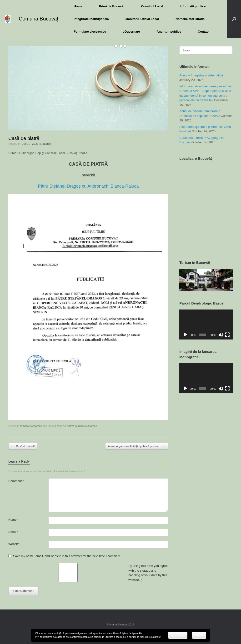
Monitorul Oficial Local (142, 19)
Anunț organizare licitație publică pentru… (137, 446)
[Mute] (221, 335)
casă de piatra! (65, 426)
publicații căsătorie (86, 426)
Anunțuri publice (169, 32)
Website (14, 544)
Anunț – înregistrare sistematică (201, 75)
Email (13, 532)
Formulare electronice (90, 32)
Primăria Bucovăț (112, 6)
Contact (204, 32)
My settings (178, 635)
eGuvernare (131, 32)
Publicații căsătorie (31, 426)
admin (47, 144)
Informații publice (193, 6)
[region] (206, 280)
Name (13, 520)
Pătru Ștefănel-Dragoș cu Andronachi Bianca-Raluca (88, 186)
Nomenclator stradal (191, 19)
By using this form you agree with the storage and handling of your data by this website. (148, 573)
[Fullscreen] (227, 335)
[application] (206, 324)
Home (78, 6)
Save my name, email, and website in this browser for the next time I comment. (67, 556)
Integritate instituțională (91, 19)
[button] (234, 19)
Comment (16, 481)
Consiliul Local (152, 6)
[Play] (186, 335)
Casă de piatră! (23, 446)
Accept (199, 635)
